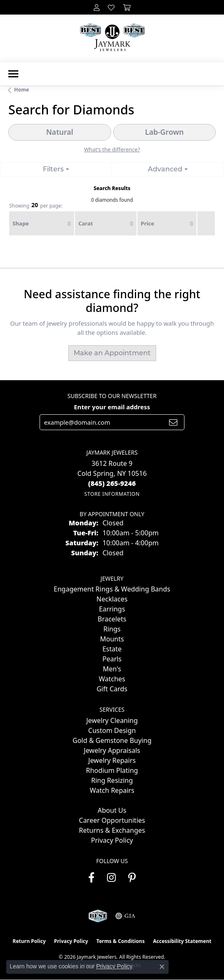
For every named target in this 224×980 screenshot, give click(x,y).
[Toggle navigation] (13, 74)
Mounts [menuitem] (112, 639)
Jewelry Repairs (112, 760)
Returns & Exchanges (112, 830)
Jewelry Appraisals (112, 750)
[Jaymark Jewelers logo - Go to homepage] (112, 38)
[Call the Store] (112, 483)
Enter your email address (112, 407)
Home (22, 90)
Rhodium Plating (112, 770)
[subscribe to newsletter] (173, 422)
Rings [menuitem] (112, 629)
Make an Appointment (112, 353)
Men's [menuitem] (112, 669)
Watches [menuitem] (112, 679)
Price (147, 223)
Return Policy (29, 941)
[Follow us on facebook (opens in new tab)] (91, 878)
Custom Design (112, 730)
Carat (86, 223)
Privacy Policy (112, 840)
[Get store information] (112, 494)
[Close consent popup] (162, 967)
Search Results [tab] (112, 188)
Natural (60, 132)
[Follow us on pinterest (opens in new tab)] (132, 878)
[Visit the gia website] (125, 916)
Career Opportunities (112, 820)
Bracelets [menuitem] (112, 619)
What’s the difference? (112, 149)
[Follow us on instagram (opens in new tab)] (111, 878)
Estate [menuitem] (112, 649)
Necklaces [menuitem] (112, 599)
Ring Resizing (112, 780)
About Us (112, 810)
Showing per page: (36, 206)
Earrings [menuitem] (112, 609)
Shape (21, 223)
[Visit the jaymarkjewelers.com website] (98, 916)
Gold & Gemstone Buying (112, 740)
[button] (97, 7)
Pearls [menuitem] (112, 659)
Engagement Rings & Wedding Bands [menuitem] (112, 589)
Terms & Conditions (121, 941)
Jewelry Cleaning (112, 720)
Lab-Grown (164, 132)
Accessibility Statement (182, 941)
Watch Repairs (112, 790)
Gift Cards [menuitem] (112, 689)
